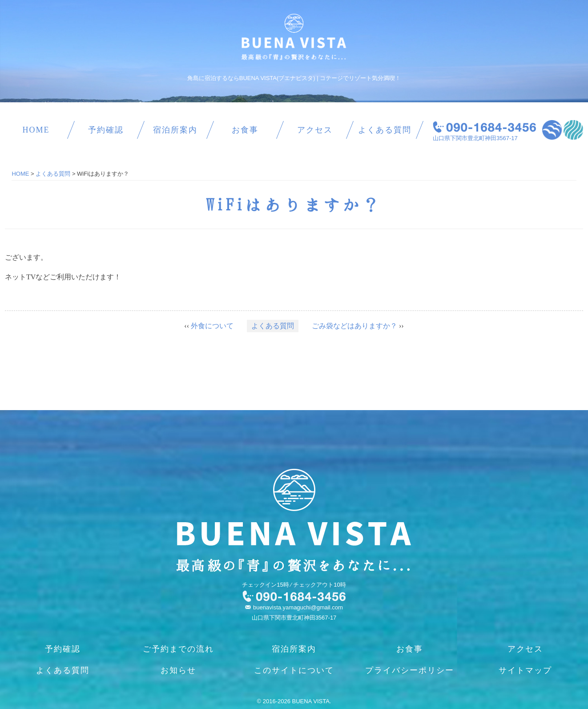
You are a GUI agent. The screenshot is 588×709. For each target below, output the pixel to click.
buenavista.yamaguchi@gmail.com (298, 607)
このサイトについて (294, 670)
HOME (36, 130)
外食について (212, 326)
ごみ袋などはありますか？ (354, 326)
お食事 (245, 130)
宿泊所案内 (175, 130)
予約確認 (106, 130)
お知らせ (178, 670)
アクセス (315, 130)
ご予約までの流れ (178, 649)
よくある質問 (385, 130)
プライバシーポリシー (410, 670)
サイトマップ (525, 670)
